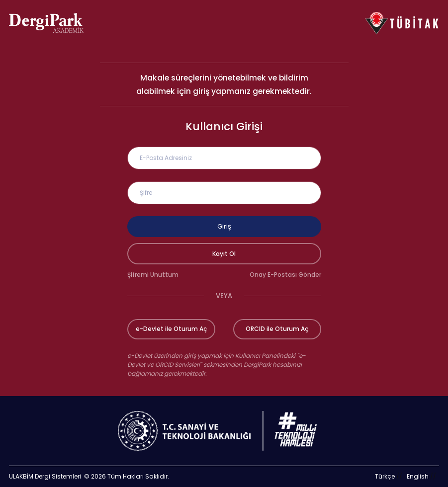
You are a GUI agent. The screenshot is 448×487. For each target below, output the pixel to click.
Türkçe (385, 476)
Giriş (224, 226)
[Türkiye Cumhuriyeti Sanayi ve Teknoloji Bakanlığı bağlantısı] (224, 431)
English (418, 476)
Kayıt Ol (224, 254)
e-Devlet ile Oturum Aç (171, 329)
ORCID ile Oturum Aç (277, 329)
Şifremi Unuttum (153, 275)
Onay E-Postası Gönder (285, 275)
